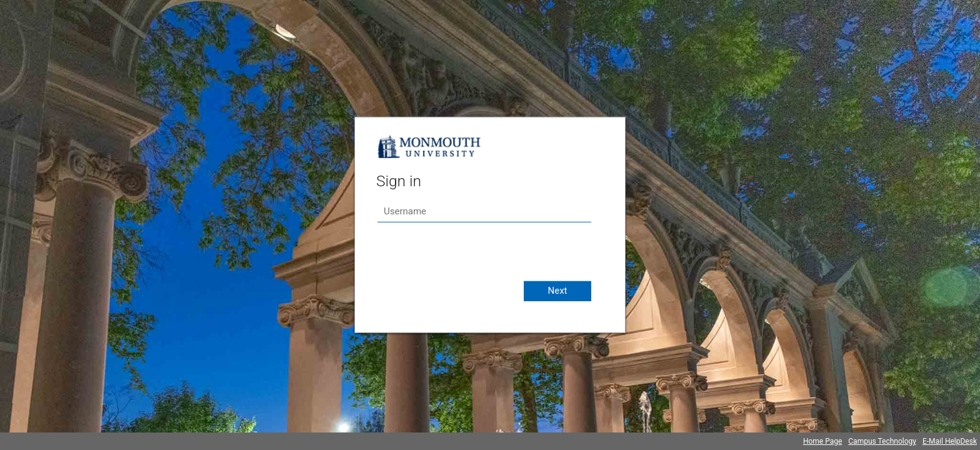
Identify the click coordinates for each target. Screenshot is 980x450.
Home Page (822, 441)
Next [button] (557, 291)
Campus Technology (882, 441)
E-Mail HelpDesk (950, 441)
